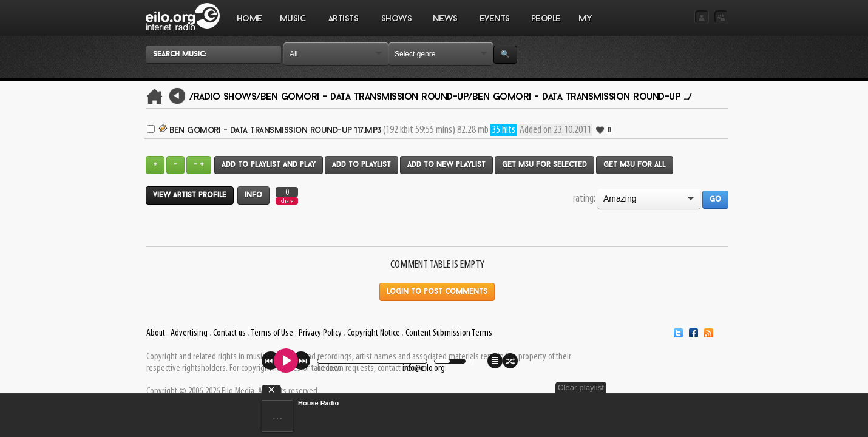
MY (586, 25)
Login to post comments (437, 292)
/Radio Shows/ (225, 97)
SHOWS (396, 25)
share (287, 201)
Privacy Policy (320, 333)
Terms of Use (272, 333)
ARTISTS (344, 25)
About (156, 333)
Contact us (229, 333)
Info (253, 195)
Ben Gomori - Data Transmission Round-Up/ (366, 97)
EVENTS (494, 25)
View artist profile (190, 195)
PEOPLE (546, 19)
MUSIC (293, 25)
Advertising (189, 333)
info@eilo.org (424, 368)
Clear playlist (700, 388)
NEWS (445, 25)
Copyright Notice (374, 333)
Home (249, 19)
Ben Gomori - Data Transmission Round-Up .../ (582, 97)
